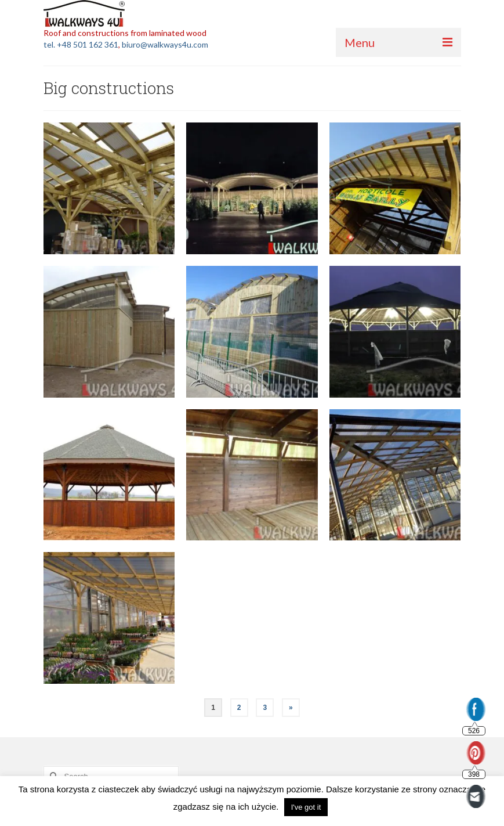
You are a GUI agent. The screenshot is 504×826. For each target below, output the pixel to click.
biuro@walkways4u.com (165, 44)
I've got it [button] (306, 807)
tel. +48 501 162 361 (81, 44)
